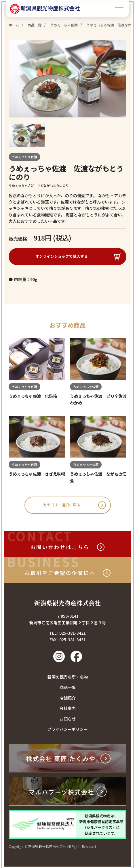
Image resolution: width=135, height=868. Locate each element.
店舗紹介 (68, 699)
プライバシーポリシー (68, 731)
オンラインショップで (62, 256)
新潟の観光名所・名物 (68, 678)
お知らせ (68, 720)
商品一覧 (68, 689)
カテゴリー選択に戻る (62, 506)
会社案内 (68, 710)
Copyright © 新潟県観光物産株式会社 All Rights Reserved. (53, 848)
